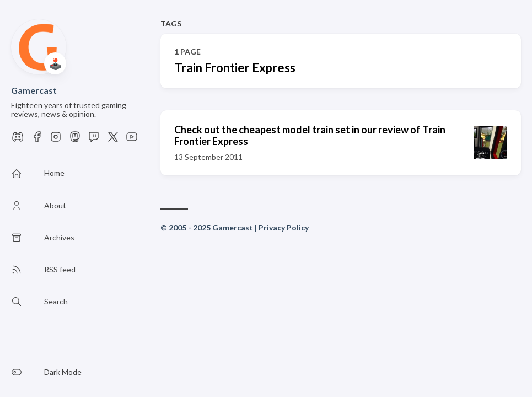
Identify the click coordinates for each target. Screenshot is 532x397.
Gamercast (34, 90)
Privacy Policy (284, 227)
